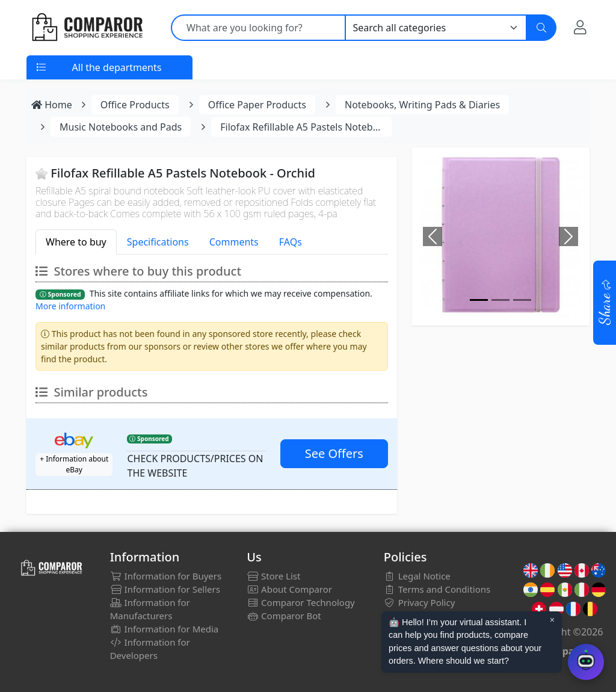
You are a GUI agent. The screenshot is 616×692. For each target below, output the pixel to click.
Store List (273, 576)
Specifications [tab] (158, 242)
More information (70, 306)
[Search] (541, 28)
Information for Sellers (165, 589)
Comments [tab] (234, 242)
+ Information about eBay (74, 464)
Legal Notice (417, 576)
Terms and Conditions (437, 589)
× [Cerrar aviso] (552, 620)
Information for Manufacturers (150, 609)
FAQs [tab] (291, 242)
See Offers (334, 453)
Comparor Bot (284, 616)
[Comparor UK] (87, 28)
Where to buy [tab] (76, 242)
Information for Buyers (166, 576)
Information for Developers (150, 649)
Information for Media (165, 629)
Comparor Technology (301, 602)
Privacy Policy (420, 602)
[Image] (479, 300)
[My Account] (580, 27)
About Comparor (289, 589)
